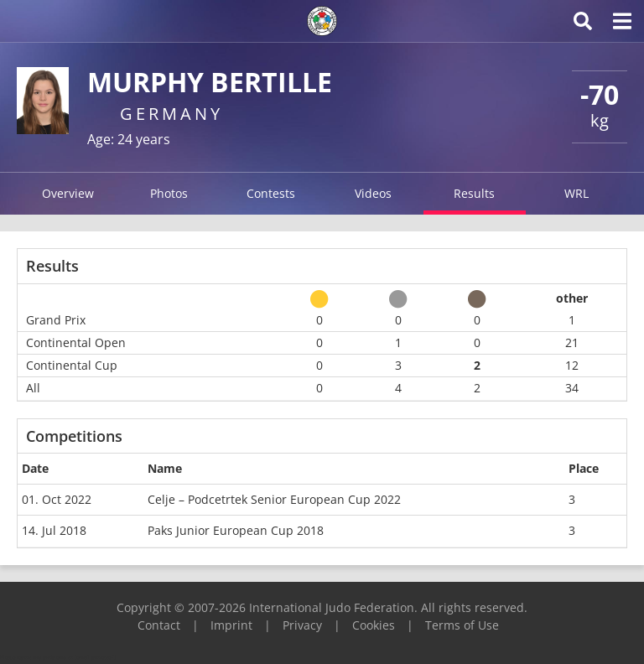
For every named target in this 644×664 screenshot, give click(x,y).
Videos (373, 193)
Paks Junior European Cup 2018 (236, 530)
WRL (576, 193)
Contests (271, 193)
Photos (169, 193)
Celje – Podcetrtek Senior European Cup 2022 (274, 499)
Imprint (231, 625)
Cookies (374, 625)
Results (474, 193)
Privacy (302, 625)
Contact (159, 625)
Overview (68, 193)
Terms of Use (462, 625)
